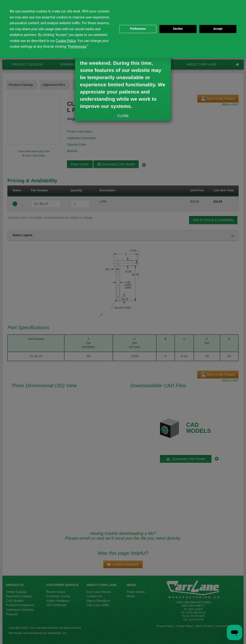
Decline (178, 29)
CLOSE (123, 116)
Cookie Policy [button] (66, 41)
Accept (218, 29)
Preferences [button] (77, 47)
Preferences (138, 29)
